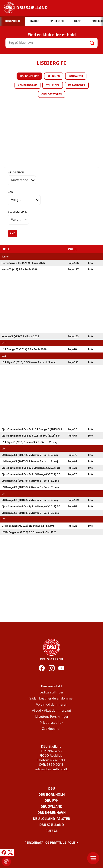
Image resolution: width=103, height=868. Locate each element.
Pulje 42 (72, 507)
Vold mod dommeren (52, 705)
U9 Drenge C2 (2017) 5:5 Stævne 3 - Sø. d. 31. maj (31, 487)
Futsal (51, 831)
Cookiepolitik (52, 729)
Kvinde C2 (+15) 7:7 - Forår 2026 (20, 337)
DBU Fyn (52, 801)
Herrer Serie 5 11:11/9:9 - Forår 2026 (23, 263)
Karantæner (77, 85)
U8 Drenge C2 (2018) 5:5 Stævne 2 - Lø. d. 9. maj (30, 500)
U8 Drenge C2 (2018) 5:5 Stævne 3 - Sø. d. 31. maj (31, 513)
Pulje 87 (72, 461)
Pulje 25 (72, 468)
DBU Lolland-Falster (52, 819)
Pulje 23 (72, 526)
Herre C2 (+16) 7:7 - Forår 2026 (19, 269)
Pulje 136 (73, 263)
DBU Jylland (51, 807)
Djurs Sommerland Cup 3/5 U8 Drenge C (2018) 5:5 (31, 507)
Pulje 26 (72, 474)
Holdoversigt (29, 76)
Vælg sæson (16, 173)
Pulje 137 (73, 269)
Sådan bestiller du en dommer (52, 698)
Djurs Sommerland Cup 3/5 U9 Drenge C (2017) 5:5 (31, 468)
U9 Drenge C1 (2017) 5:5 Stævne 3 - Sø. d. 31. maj (31, 481)
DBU (52, 789)
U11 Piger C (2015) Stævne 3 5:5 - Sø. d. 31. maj (29, 442)
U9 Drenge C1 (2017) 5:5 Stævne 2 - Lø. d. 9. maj (30, 455)
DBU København (52, 813)
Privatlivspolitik (51, 723)
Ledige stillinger (51, 692)
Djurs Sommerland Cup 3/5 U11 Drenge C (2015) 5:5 (32, 429)
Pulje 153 (73, 337)
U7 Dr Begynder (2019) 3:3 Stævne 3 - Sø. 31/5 (29, 532)
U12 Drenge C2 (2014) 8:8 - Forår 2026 (24, 349)
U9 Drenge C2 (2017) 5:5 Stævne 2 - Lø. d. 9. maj (30, 461)
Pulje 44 (72, 349)
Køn (10, 192)
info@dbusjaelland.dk (51, 769)
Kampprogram (27, 85)
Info (90, 263)
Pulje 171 (73, 362)
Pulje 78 (72, 455)
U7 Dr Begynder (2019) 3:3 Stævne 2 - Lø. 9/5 (28, 526)
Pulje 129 (73, 500)
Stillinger (53, 85)
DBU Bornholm (52, 795)
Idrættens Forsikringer (52, 717)
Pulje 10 (72, 429)
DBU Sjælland (52, 825)
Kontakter (76, 76)
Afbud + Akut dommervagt (52, 711)
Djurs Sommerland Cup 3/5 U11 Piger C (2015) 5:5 (31, 436)
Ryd (13, 234)
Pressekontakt (52, 686)
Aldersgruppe (17, 212)
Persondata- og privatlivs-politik (52, 843)
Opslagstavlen (52, 95)
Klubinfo (54, 76)
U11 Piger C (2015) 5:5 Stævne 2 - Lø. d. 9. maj (29, 362)
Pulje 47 (72, 436)
